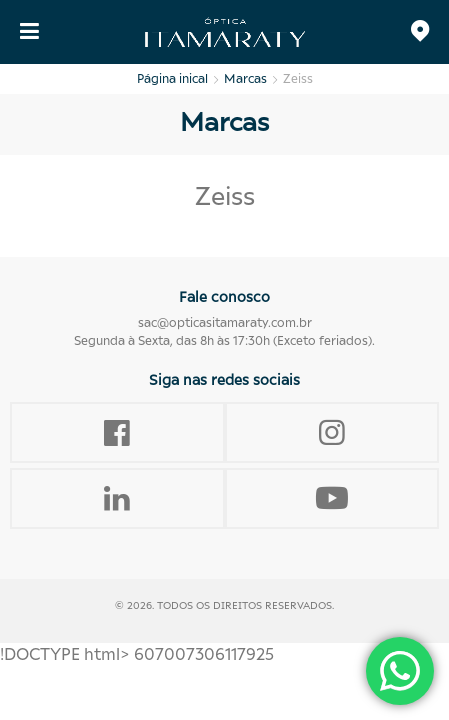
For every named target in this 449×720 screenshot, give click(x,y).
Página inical (172, 78)
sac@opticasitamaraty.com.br (225, 322)
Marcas (245, 78)
